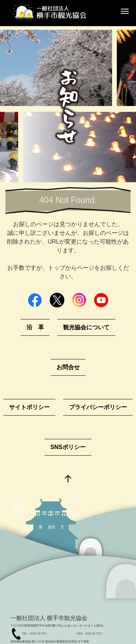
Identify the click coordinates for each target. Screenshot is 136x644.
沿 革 (35, 327)
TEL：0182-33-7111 (34, 634)
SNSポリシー (68, 447)
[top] (68, 479)
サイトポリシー (29, 407)
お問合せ (68, 367)
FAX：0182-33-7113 (89, 634)
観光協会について (86, 327)
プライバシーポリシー (98, 407)
